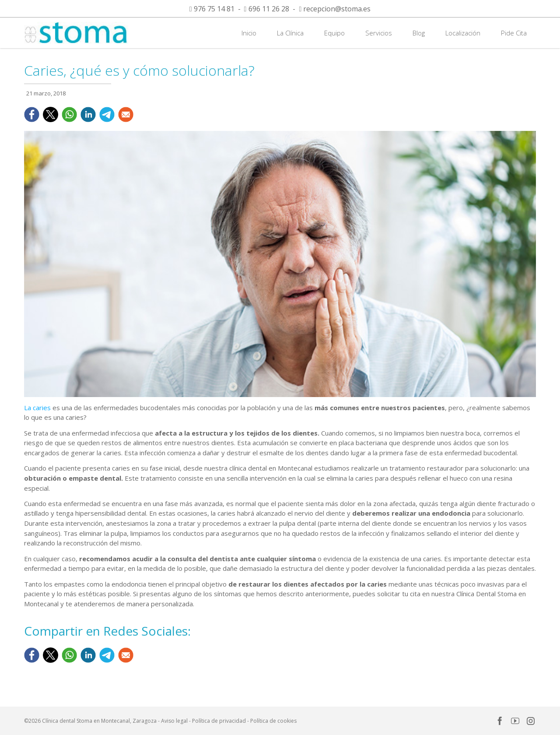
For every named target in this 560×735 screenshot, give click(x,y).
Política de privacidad (219, 721)
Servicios (379, 33)
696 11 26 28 (269, 9)
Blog (419, 33)
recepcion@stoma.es (337, 9)
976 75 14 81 (214, 9)
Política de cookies (273, 721)
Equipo (334, 33)
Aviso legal (174, 721)
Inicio (249, 33)
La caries (37, 408)
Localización (463, 33)
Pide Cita (514, 33)
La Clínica (290, 33)
